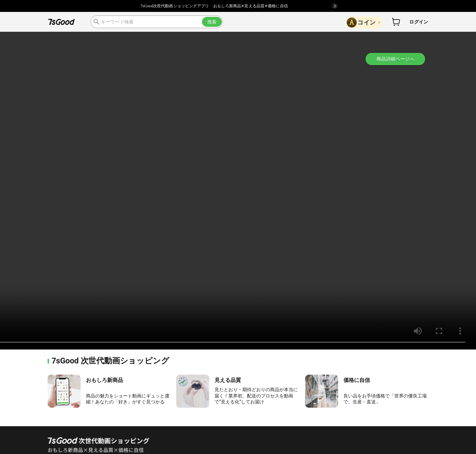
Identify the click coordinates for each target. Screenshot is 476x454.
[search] (157, 22)
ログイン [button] (419, 22)
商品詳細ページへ (396, 59)
